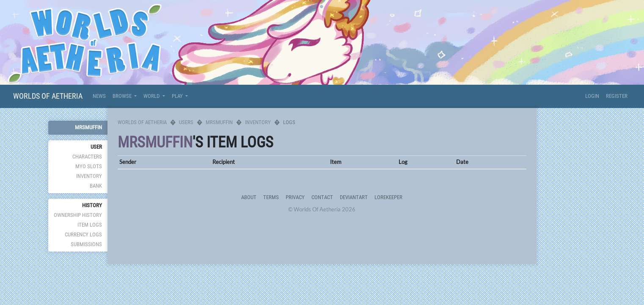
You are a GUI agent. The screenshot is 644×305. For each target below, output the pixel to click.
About (249, 197)
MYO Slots (89, 166)
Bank (96, 186)
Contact (322, 197)
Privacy (295, 197)
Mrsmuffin (88, 127)
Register (617, 96)
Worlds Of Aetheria (48, 96)
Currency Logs (83, 234)
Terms (271, 197)
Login (592, 96)
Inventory (89, 176)
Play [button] (178, 96)
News (99, 96)
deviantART (354, 197)
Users (186, 122)
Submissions (86, 244)
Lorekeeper (388, 197)
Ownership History (78, 215)
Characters (87, 157)
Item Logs (90, 225)
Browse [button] (123, 96)
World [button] (152, 96)
